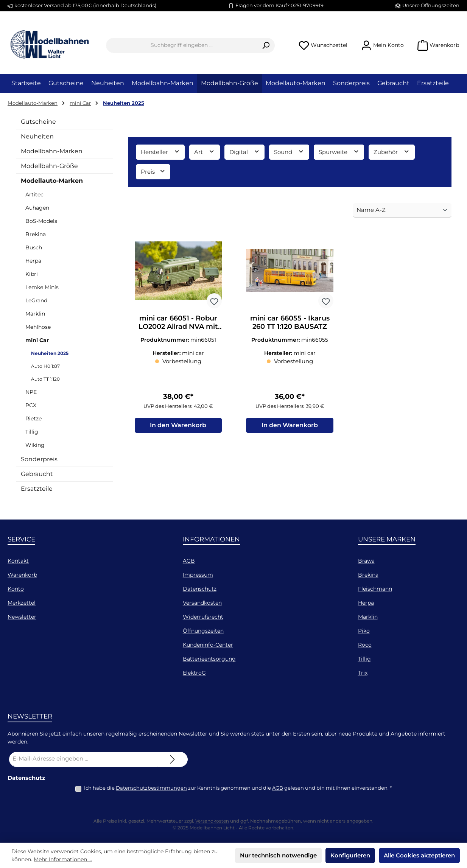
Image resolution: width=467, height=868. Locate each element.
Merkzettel (22, 603)
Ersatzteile (37, 489)
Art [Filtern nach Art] (205, 152)
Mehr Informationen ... (63, 859)
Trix (363, 673)
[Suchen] (266, 45)
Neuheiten (37, 136)
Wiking (35, 445)
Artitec (34, 194)
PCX (31, 405)
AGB (189, 561)
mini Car (37, 340)
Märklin (35, 314)
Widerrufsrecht (203, 617)
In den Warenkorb (178, 425)
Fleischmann (375, 589)
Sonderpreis (39, 459)
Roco (365, 645)
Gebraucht (37, 474)
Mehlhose (38, 327)
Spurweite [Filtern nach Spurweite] (339, 152)
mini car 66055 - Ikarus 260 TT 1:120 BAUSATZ (290, 322)
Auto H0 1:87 (45, 366)
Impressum (198, 575)
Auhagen (37, 208)
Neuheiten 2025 (50, 353)
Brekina (36, 234)
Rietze (33, 418)
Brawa (366, 561)
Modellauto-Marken (52, 181)
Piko (364, 631)
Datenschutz (200, 589)
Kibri (32, 274)
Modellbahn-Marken (52, 151)
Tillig (32, 432)
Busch (34, 247)
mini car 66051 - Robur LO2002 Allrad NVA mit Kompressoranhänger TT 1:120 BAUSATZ (178, 322)
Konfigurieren (350, 855)
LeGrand (36, 300)
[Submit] (173, 759)
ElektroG (194, 673)
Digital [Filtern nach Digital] (245, 152)
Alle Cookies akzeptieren (419, 855)
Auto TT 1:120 (45, 379)
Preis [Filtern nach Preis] (153, 171)
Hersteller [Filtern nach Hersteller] (160, 152)
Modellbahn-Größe (49, 166)
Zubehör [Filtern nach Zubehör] (392, 152)
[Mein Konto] (382, 45)
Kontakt (18, 561)
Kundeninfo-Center (208, 645)
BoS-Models (41, 221)
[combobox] (182, 45)
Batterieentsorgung (209, 659)
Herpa (33, 261)
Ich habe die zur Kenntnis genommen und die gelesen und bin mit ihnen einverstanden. (238, 788)
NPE (31, 392)
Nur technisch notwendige (278, 855)
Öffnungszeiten (203, 631)
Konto (16, 589)
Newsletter (22, 617)
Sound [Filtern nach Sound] (289, 152)
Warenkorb (22, 575)
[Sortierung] (402, 211)
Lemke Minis (42, 287)
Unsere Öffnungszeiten (431, 5)
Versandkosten (202, 603)
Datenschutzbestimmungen (151, 788)
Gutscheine (38, 122)
